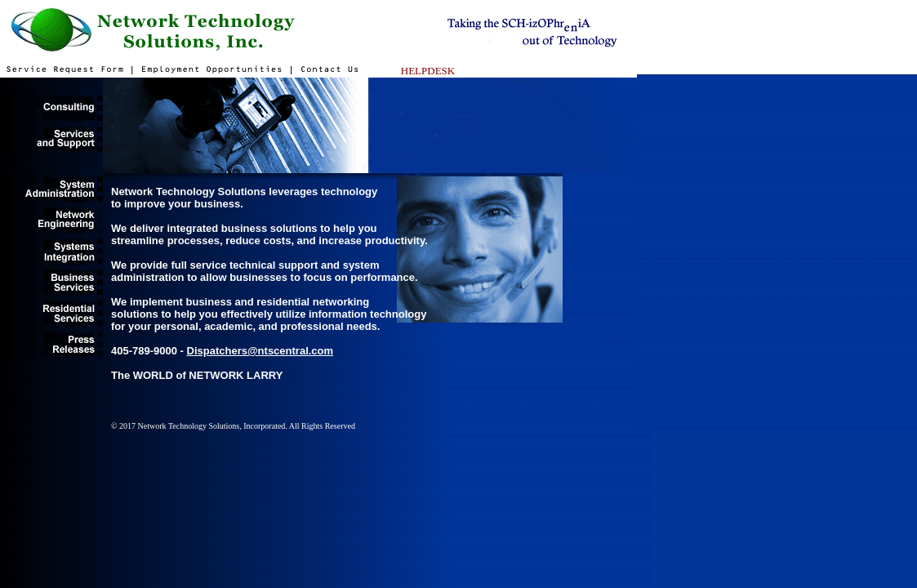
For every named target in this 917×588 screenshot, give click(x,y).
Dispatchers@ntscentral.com (260, 351)
